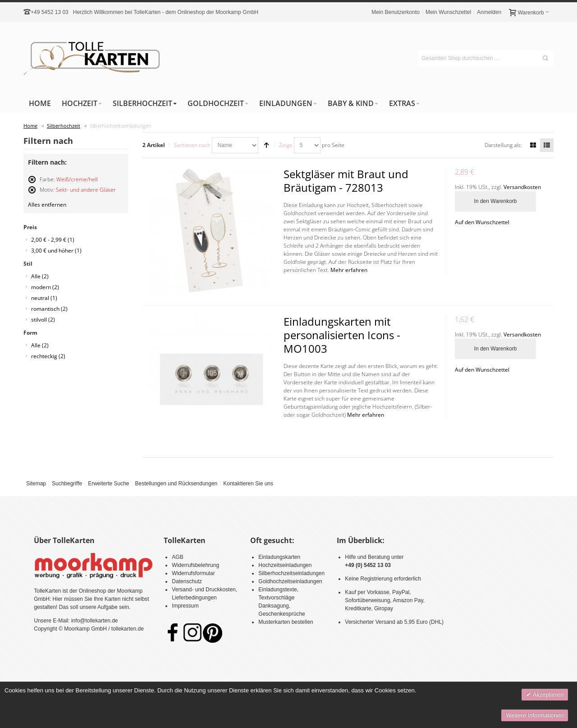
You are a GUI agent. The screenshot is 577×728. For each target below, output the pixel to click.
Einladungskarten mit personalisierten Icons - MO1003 (342, 335)
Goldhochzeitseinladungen (290, 581)
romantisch (49, 309)
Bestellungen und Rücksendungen (176, 484)
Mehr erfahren (349, 270)
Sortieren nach (192, 145)
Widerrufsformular (193, 573)
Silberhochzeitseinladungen (291, 573)
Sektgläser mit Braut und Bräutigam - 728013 (346, 181)
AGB (177, 557)
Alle (40, 276)
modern (45, 287)
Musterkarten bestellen (286, 622)
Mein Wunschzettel (448, 12)
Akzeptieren (547, 694)
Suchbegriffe (67, 484)
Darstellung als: (503, 145)
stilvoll (43, 320)
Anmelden (489, 12)
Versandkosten (522, 187)
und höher (56, 251)
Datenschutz (187, 581)
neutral (44, 298)
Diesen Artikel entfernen (32, 183)
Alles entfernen (47, 205)
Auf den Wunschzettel (482, 222)
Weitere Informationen (535, 715)
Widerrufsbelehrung (195, 565)
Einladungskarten (279, 557)
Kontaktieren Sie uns (248, 484)
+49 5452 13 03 (50, 12)
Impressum (185, 606)
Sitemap (36, 484)
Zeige (286, 145)
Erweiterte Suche (108, 484)
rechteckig (48, 356)
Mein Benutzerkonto (396, 12)
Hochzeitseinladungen (285, 565)
